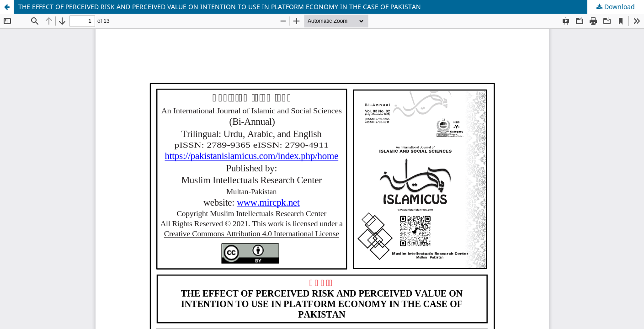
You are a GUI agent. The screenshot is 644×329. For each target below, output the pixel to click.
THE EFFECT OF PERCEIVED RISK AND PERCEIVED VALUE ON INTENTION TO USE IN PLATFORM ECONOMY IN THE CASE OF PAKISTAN (220, 7)
